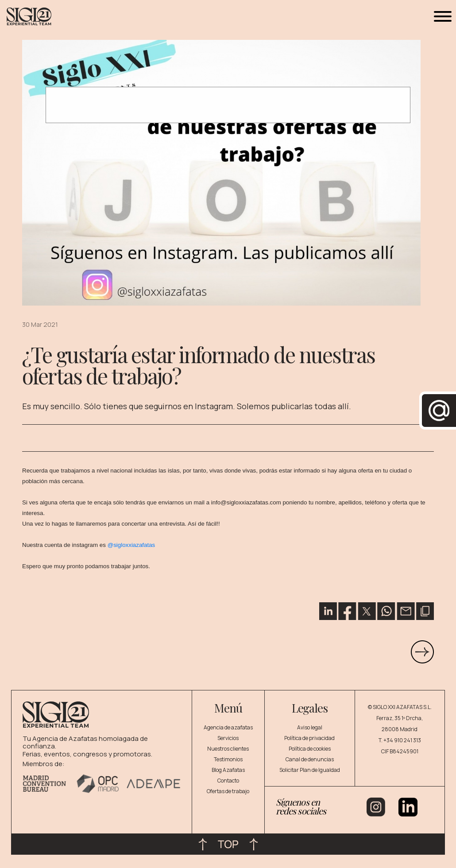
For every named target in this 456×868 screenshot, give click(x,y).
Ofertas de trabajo (228, 791)
